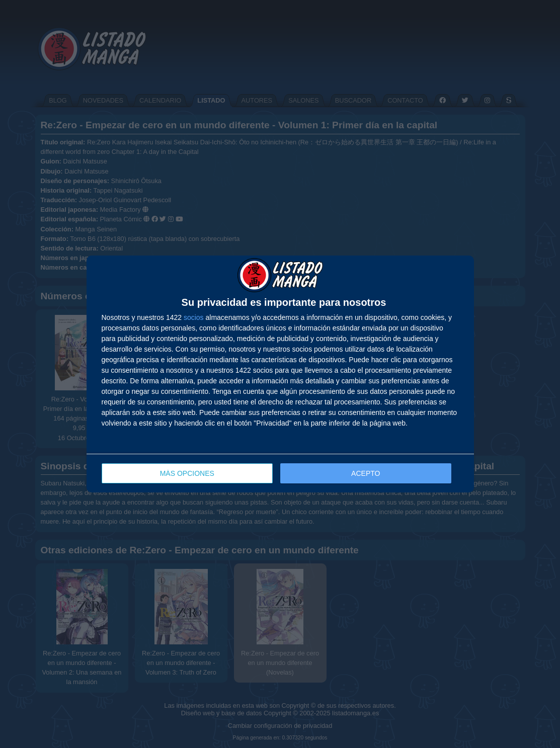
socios (194, 317)
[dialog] (280, 374)
